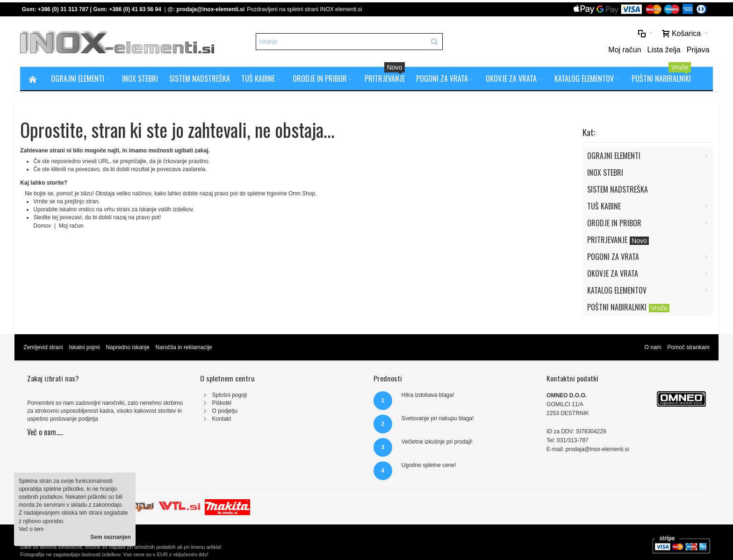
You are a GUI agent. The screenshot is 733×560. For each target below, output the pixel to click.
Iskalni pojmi (84, 347)
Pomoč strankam (689, 347)
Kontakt (221, 419)
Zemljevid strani (43, 347)
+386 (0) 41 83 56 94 (135, 9)
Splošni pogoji (229, 395)
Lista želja (664, 50)
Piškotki (221, 403)
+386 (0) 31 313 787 (63, 9)
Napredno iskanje (127, 347)
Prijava (698, 50)
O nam (653, 347)
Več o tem (31, 529)
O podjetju (225, 411)
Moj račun (625, 50)
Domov (43, 226)
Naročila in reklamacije (184, 347)
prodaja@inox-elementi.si (211, 9)
